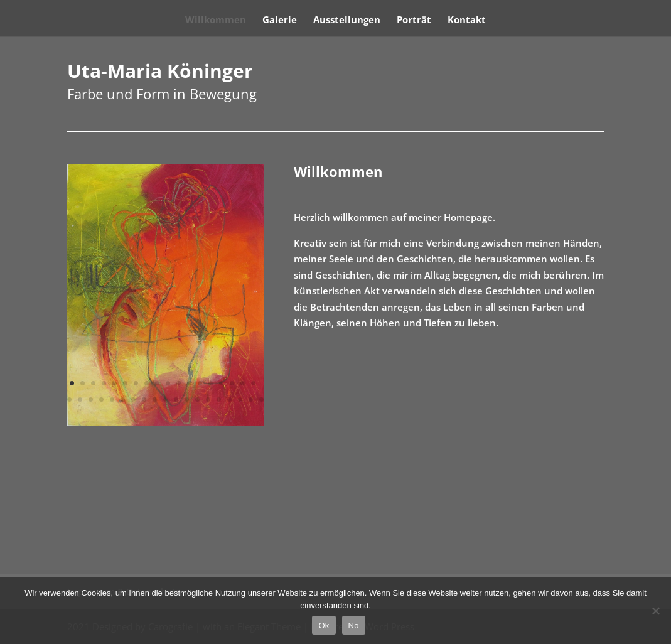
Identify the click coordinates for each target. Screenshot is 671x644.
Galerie (280, 20)
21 (91, 400)
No (354, 625)
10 (168, 383)
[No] (655, 611)
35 (240, 400)
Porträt (414, 20)
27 (155, 400)
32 (208, 400)
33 (219, 400)
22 (101, 400)
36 (251, 400)
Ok (324, 625)
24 (123, 400)
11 (179, 383)
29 (176, 400)
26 (144, 400)
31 (197, 400)
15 (221, 383)
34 (229, 400)
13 (200, 383)
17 (243, 383)
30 (187, 400)
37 (261, 400)
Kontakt (467, 20)
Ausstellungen (347, 20)
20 (80, 400)
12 (189, 383)
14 (211, 383)
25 (133, 400)
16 (232, 383)
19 (69, 400)
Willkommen (216, 20)
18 (253, 383)
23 (112, 400)
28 (165, 400)
